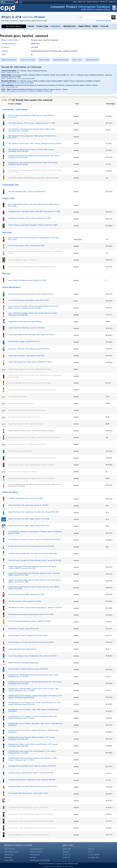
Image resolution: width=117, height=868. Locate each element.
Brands (31, 26)
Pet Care (33, 857)
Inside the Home (36, 852)
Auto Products (10, 849)
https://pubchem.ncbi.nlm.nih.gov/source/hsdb (18, 78)
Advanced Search (104, 21)
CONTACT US (104, 2)
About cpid (67, 849)
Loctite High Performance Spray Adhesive (22, 649)
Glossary (66, 852)
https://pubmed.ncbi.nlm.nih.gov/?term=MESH (18, 83)
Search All (66, 857)
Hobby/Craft (9, 855)
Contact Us (67, 855)
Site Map (91, 849)
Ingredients (56, 26)
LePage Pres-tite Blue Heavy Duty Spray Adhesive (25, 322)
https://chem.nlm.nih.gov (10, 72)
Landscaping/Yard (36, 849)
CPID (8, 8)
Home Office (9, 860)
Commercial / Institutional (40, 860)
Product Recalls (94, 855)
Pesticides (8, 857)
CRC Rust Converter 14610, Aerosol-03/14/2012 (25, 601)
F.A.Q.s (90, 852)
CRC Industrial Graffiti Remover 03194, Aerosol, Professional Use (31, 294)
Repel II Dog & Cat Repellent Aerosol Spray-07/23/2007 (27, 280)
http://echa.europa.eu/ (10, 87)
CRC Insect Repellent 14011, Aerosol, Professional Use (27, 192)
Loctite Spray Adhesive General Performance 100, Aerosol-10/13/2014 (33, 656)
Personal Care (35, 855)
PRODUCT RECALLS (93, 2)
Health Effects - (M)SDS (88, 26)
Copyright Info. (94, 857)
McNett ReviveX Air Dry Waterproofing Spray (23, 663)
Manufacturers (70, 26)
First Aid (105, 26)
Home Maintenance (12, 852)
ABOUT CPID (82, 2)
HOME (75, 2)
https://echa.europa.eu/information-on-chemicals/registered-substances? (27, 91)
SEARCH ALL (113, 2)
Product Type (43, 26)
